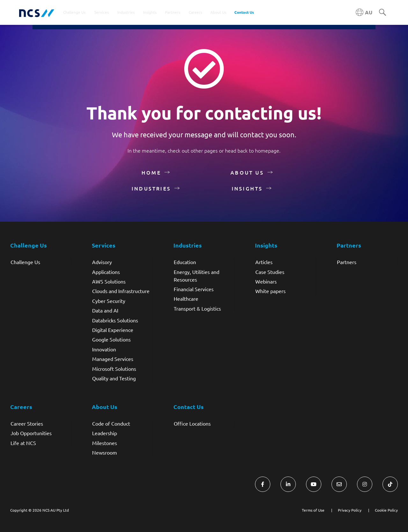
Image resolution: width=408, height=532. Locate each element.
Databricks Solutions (115, 320)
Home (151, 172)
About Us (247, 172)
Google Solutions (111, 339)
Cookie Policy (386, 510)
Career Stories (27, 423)
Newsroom (105, 452)
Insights (247, 188)
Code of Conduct (111, 423)
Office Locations (192, 423)
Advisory (102, 262)
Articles (264, 262)
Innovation (104, 349)
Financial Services (194, 289)
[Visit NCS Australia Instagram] (365, 484)
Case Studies (270, 272)
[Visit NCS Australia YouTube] (314, 484)
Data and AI (105, 310)
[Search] (382, 13)
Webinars (266, 281)
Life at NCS (23, 443)
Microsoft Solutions (114, 369)
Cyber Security (109, 301)
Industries (151, 188)
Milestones (105, 443)
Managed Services (113, 359)
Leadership (105, 433)
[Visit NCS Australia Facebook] (263, 484)
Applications (106, 272)
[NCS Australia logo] (37, 13)
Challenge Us (25, 262)
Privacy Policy (350, 510)
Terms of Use (313, 510)
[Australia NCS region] (364, 12)
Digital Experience (113, 330)
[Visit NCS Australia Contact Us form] (339, 484)
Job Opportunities (31, 433)
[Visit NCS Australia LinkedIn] (288, 484)
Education (185, 262)
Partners (347, 262)
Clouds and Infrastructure (121, 291)
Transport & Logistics (197, 308)
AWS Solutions (109, 281)
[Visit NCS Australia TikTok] (390, 484)
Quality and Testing (114, 378)
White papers (270, 291)
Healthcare (186, 298)
